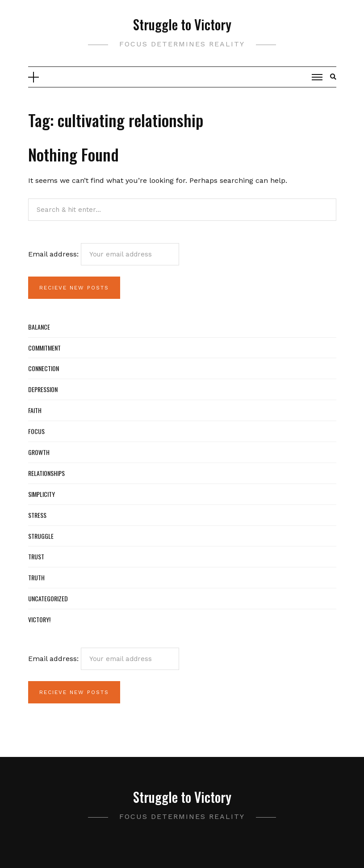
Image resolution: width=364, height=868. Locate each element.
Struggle (41, 536)
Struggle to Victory (182, 24)
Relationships (46, 473)
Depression (43, 389)
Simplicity (42, 494)
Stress (37, 515)
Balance (39, 327)
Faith (35, 410)
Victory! (39, 619)
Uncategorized (48, 598)
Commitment (44, 348)
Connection (44, 368)
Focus (36, 431)
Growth (39, 452)
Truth (36, 577)
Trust (36, 556)
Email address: (104, 254)
